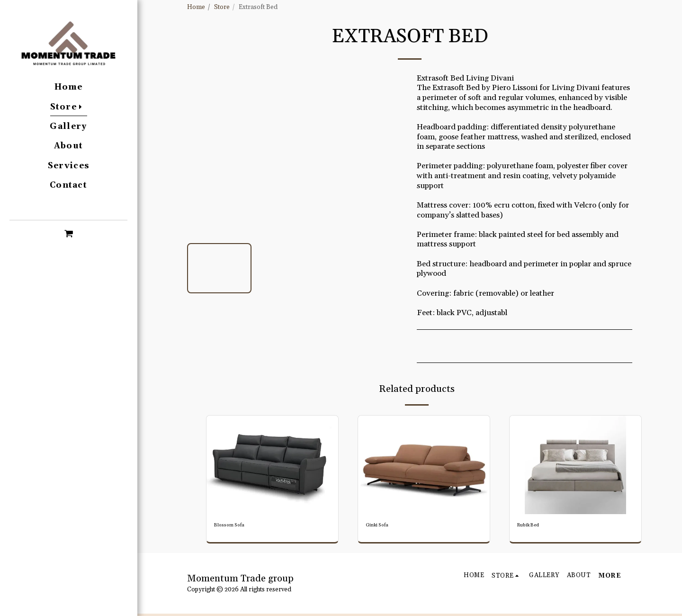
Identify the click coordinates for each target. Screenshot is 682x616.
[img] (272, 465)
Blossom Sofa (234, 526)
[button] (68, 233)
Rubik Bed (532, 526)
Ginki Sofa (381, 526)
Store (222, 7)
